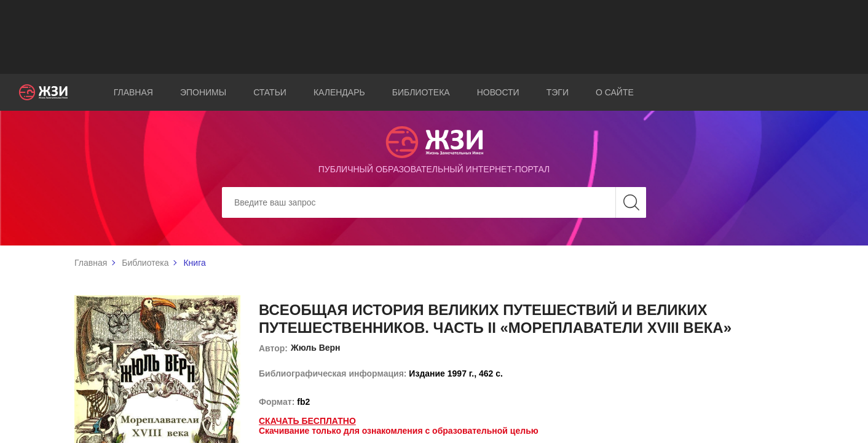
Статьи (270, 92)
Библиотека (421, 92)
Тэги (558, 92)
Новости (498, 92)
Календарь (339, 92)
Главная (133, 92)
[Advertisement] (434, 37)
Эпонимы (203, 92)
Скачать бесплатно (307, 421)
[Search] (434, 202)
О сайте (615, 92)
